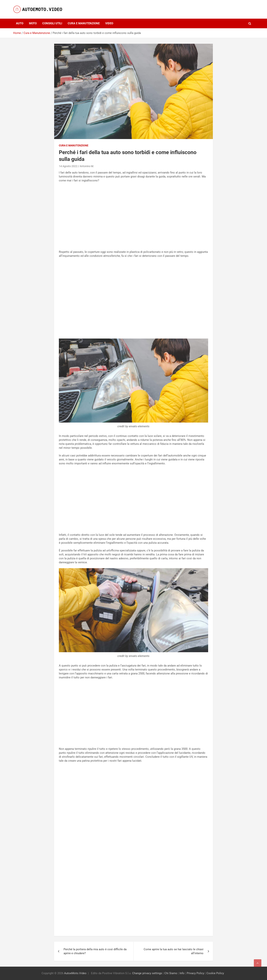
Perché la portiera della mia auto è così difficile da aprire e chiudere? (95, 951)
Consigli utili (52, 23)
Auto (20, 23)
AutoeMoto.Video (75, 973)
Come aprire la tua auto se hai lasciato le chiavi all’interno (174, 951)
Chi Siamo (171, 973)
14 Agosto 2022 (68, 166)
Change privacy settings (147, 973)
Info (182, 973)
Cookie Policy (215, 973)
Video (109, 23)
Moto (33, 23)
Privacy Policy (195, 973)
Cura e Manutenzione (84, 23)
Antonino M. (87, 166)
